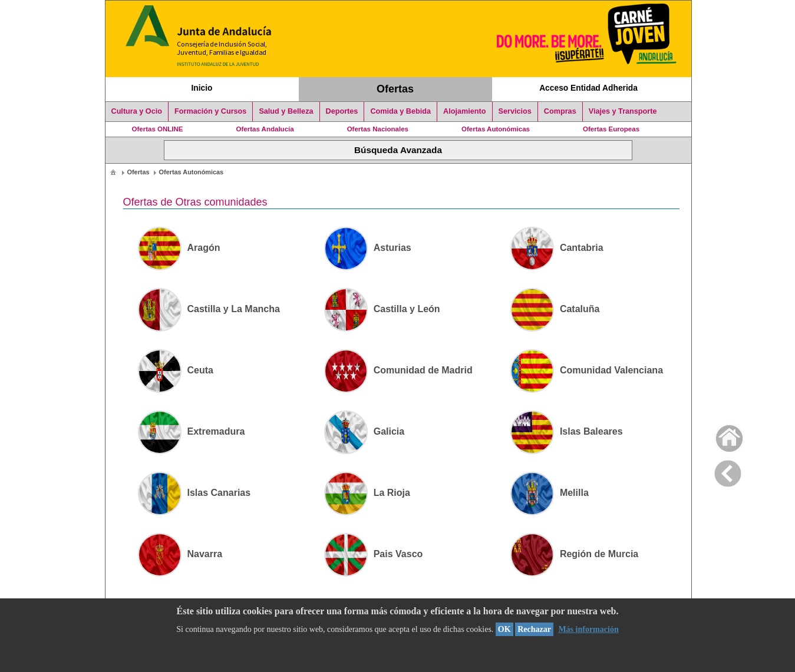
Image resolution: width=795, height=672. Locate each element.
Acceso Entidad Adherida (588, 88)
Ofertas (395, 89)
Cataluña (555, 309)
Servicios (515, 111)
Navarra (180, 554)
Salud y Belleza (286, 111)
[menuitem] (113, 172)
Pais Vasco (374, 554)
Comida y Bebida (400, 111)
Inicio (202, 88)
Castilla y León (382, 309)
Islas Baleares (567, 431)
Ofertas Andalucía (265, 129)
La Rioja (367, 493)
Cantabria (557, 248)
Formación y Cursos (210, 111)
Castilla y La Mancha (209, 309)
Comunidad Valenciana (587, 370)
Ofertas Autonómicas (496, 129)
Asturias (368, 248)
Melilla (550, 493)
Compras (560, 111)
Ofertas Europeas (611, 129)
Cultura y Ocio (137, 111)
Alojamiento (464, 111)
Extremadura (192, 431)
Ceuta (176, 370)
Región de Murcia (574, 554)
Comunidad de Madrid (398, 370)
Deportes (342, 111)
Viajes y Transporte (623, 111)
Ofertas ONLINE (158, 129)
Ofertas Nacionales (378, 129)
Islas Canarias (194, 493)
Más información (588, 629)
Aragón (179, 248)
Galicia (364, 431)
